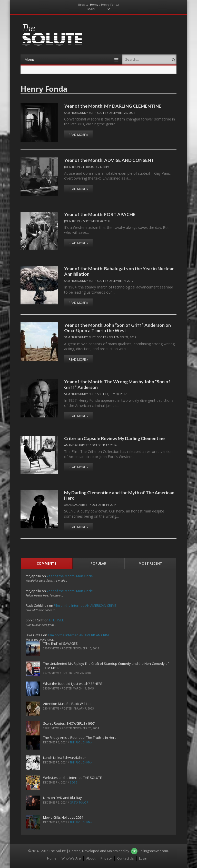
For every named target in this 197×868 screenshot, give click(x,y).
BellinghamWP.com (153, 851)
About (91, 858)
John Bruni (72, 167)
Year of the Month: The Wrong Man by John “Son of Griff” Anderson (117, 384)
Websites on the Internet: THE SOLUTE (72, 778)
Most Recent (150, 563)
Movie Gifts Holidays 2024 (63, 817)
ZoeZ (73, 782)
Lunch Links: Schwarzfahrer (65, 758)
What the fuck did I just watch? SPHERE (73, 684)
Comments (47, 563)
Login (143, 858)
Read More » (78, 135)
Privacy (106, 858)
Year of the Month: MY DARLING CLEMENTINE (113, 106)
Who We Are (71, 858)
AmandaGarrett (77, 445)
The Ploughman (81, 742)
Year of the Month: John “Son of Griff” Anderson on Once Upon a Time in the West (117, 328)
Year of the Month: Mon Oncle (70, 576)
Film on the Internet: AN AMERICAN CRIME (85, 605)
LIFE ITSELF (57, 620)
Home (94, 4)
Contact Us (126, 858)
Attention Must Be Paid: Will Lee (67, 704)
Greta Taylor (79, 802)
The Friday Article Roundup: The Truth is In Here (80, 738)
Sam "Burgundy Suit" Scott (85, 113)
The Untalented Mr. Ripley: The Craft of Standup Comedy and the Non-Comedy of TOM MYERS (106, 666)
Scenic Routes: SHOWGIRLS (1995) (69, 723)
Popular (98, 563)
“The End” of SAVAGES (60, 643)
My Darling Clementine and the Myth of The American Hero (119, 495)
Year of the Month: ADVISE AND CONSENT (109, 160)
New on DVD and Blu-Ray (62, 798)
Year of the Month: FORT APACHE (100, 214)
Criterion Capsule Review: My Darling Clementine (114, 438)
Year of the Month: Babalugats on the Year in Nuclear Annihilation (119, 271)
